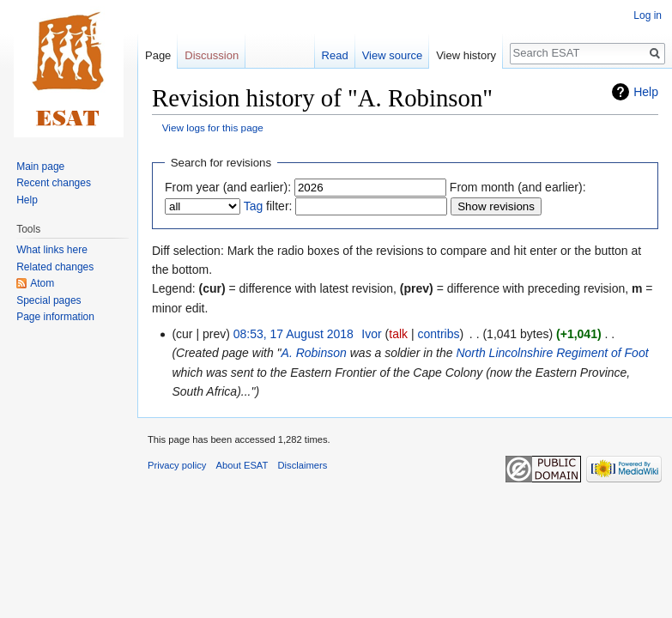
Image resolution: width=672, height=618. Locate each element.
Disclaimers (303, 465)
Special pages (48, 300)
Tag (254, 206)
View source (393, 55)
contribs (438, 334)
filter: (268, 206)
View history (466, 55)
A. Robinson (314, 353)
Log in (648, 15)
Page (158, 55)
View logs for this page (213, 127)
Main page (40, 167)
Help (646, 92)
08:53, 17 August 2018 (294, 334)
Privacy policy (177, 465)
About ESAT (242, 465)
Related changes (55, 267)
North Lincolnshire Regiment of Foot (552, 353)
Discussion (212, 55)
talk (398, 334)
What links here (52, 250)
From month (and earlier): (518, 187)
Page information (55, 317)
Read (335, 55)
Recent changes (54, 183)
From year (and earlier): (228, 187)
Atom (42, 283)
